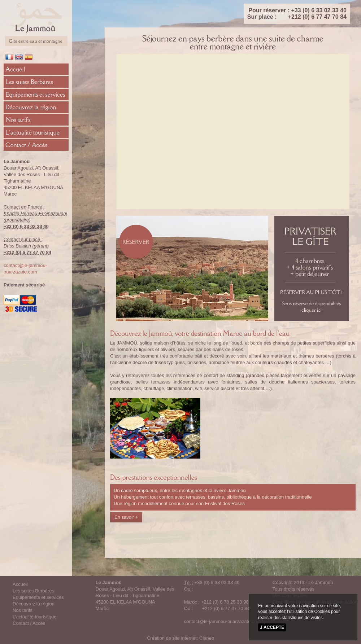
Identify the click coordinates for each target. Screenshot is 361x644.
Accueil (15, 69)
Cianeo (207, 638)
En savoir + (126, 517)
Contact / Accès (26, 145)
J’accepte (272, 627)
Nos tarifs (18, 120)
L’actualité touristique (32, 132)
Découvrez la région (31, 107)
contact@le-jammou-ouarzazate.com (223, 621)
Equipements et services (35, 95)
